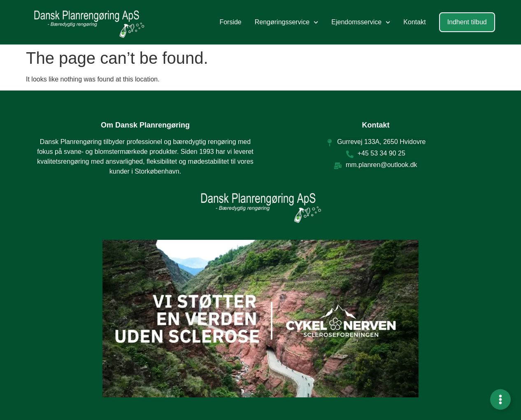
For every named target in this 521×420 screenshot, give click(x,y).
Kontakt (414, 22)
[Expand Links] (500, 399)
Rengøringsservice (287, 22)
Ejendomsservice (361, 22)
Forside (230, 22)
